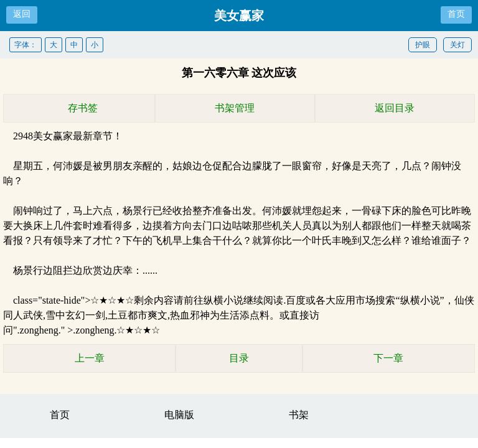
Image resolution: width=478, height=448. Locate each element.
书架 (299, 415)
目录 (239, 358)
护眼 (423, 45)
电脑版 (179, 415)
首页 (456, 14)
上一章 (90, 358)
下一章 (388, 358)
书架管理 (235, 108)
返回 (22, 14)
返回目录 (395, 108)
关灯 (457, 45)
